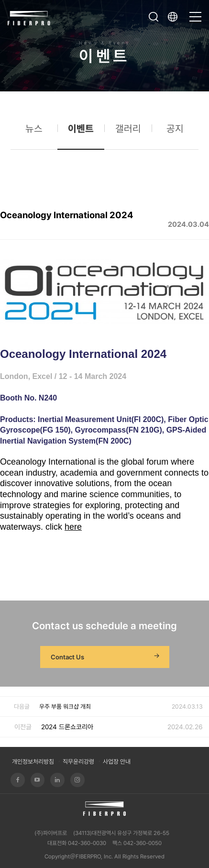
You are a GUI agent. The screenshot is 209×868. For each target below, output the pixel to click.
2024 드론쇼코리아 (67, 727)
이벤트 (81, 131)
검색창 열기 (154, 17)
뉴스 (34, 131)
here (73, 527)
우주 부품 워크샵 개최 (65, 707)
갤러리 (128, 131)
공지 (175, 131)
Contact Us (106, 657)
